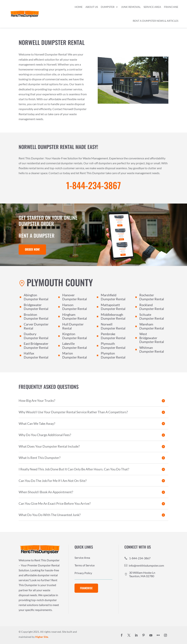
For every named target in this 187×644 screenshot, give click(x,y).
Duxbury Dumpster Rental (36, 336)
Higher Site (42, 637)
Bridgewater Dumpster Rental (36, 307)
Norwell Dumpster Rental (113, 326)
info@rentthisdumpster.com (146, 565)
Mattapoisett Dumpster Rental (113, 307)
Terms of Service (85, 566)
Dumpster (108, 7)
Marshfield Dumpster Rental (113, 297)
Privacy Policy (83, 573)
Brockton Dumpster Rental (36, 317)
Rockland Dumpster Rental (152, 307)
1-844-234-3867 (93, 185)
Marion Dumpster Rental (75, 355)
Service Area (152, 7)
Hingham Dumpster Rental (75, 317)
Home (79, 7)
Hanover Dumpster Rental (75, 297)
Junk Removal (131, 7)
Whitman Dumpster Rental (152, 350)
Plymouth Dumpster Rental (113, 346)
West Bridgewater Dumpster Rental (152, 338)
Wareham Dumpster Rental (152, 326)
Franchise (171, 7)
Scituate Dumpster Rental (152, 317)
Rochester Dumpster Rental (152, 297)
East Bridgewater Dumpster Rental (36, 346)
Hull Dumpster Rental (73, 326)
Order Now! (32, 249)
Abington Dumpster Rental (36, 297)
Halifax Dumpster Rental (36, 355)
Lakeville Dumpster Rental (75, 346)
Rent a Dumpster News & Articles (155, 21)
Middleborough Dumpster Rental (113, 317)
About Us (92, 7)
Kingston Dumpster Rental (75, 336)
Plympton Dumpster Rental (113, 355)
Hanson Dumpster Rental (75, 307)
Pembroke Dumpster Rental (113, 336)
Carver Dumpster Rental (36, 326)
